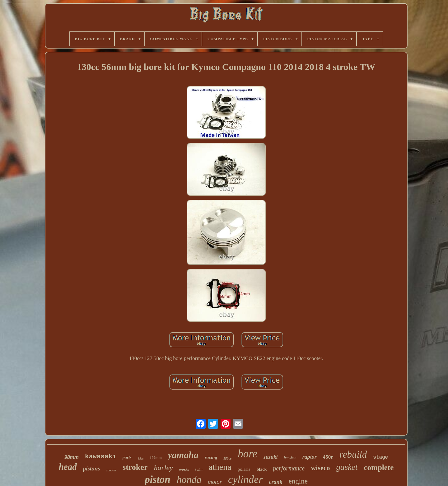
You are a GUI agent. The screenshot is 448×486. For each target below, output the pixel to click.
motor (215, 482)
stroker (135, 467)
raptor (310, 457)
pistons (92, 468)
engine (298, 481)
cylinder (245, 479)
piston (158, 479)
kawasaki (101, 457)
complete (379, 467)
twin (199, 469)
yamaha (183, 455)
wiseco (320, 468)
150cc (227, 458)
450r (328, 457)
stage (380, 457)
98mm (72, 457)
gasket (347, 467)
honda (189, 479)
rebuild (353, 454)
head (68, 467)
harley (163, 468)
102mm (156, 458)
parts (127, 458)
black (262, 469)
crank (276, 482)
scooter (111, 470)
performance (289, 468)
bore (247, 454)
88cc (141, 458)
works (184, 469)
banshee (290, 458)
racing (211, 457)
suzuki (271, 457)
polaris (244, 469)
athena (220, 467)
